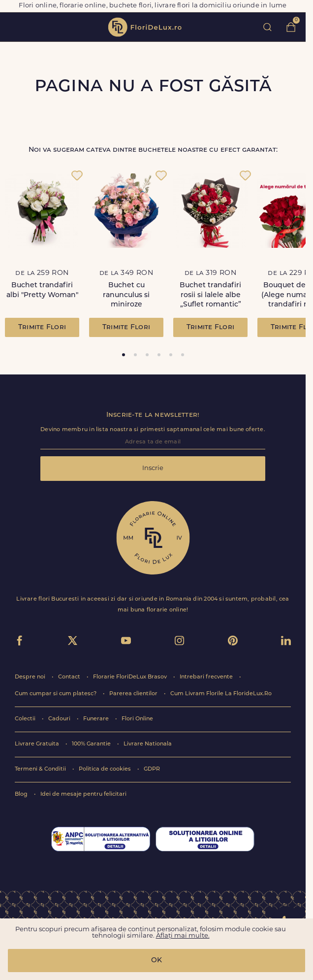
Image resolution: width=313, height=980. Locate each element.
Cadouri (60, 719)
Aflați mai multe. (183, 936)
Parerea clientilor (134, 694)
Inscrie (153, 468)
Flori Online (137, 719)
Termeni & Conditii (41, 769)
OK (156, 961)
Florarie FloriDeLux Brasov (131, 677)
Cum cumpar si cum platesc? (56, 694)
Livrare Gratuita (38, 744)
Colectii (26, 719)
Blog (22, 794)
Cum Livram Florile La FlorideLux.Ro (221, 694)
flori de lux (145, 27)
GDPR (152, 769)
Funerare (97, 719)
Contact (70, 677)
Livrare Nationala (148, 744)
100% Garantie (92, 744)
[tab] (124, 355)
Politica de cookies (106, 769)
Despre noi (31, 677)
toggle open (14, 27)
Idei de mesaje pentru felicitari (83, 794)
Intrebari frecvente (207, 677)
